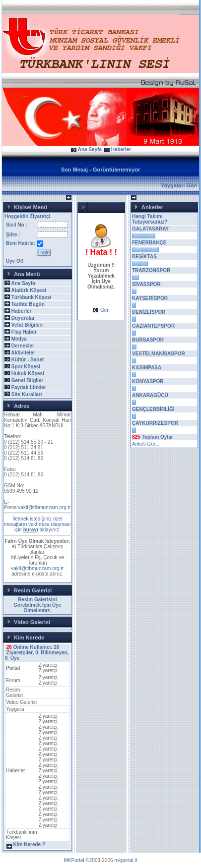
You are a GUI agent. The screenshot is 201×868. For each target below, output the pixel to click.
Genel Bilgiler (27, 380)
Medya (19, 339)
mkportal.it (126, 860)
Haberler (121, 149)
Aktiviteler (23, 353)
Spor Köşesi (26, 367)
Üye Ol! (15, 261)
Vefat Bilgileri (27, 325)
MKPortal (74, 860)
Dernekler (23, 346)
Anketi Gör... (146, 444)
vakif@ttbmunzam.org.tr (44, 507)
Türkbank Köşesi (32, 297)
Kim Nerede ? (29, 844)
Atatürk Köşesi (29, 290)
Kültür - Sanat (28, 360)
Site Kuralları (27, 394)
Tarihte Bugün (28, 304)
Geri (105, 310)
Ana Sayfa (90, 149)
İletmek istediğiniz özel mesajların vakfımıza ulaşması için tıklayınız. (37, 524)
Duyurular (23, 318)
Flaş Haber (24, 332)
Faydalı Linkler (29, 387)
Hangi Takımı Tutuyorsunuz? (150, 219)
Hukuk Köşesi (28, 374)
